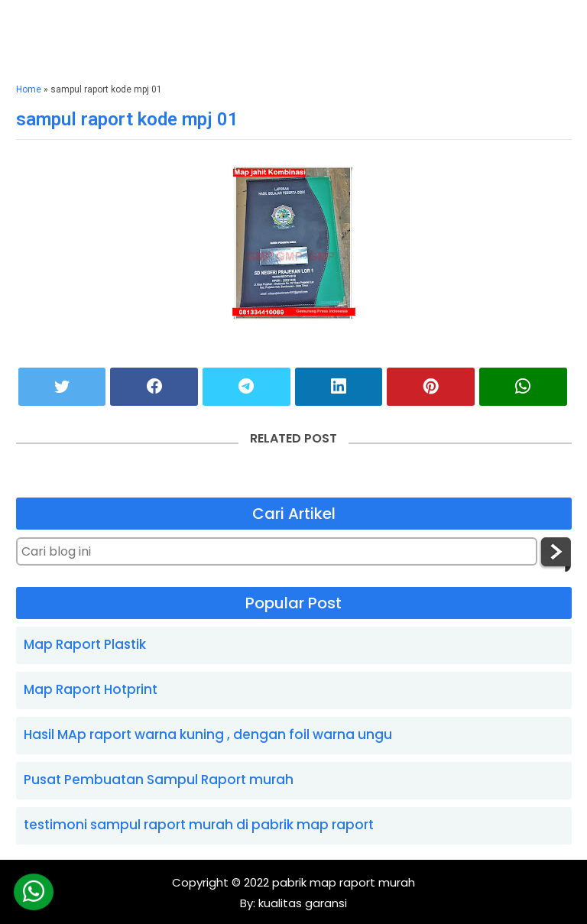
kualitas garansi (301, 903)
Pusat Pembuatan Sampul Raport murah (159, 780)
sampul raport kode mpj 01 (127, 119)
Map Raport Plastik (85, 644)
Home (29, 89)
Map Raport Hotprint (91, 689)
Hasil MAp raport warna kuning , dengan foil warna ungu (208, 734)
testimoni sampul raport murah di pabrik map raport (199, 825)
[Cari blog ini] (277, 551)
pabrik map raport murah (344, 882)
